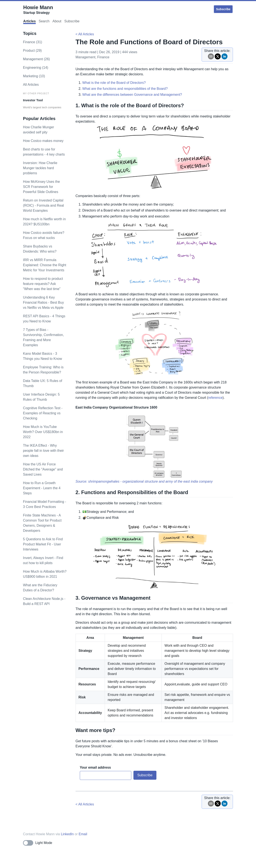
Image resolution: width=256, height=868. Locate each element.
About (57, 21)
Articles (29, 21)
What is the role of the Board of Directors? (114, 83)
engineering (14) (36, 68)
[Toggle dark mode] (38, 843)
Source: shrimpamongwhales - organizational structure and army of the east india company (144, 481)
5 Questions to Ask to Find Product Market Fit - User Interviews (43, 544)
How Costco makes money (43, 141)
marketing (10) (34, 76)
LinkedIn (67, 834)
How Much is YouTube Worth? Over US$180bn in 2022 (43, 432)
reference (215, 398)
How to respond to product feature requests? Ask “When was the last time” (43, 284)
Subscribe (223, 9)
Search (44, 21)
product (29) (32, 51)
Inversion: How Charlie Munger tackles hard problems (40, 168)
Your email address (95, 767)
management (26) (36, 59)
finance (103, 57)
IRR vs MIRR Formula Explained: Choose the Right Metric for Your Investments (45, 265)
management (85, 57)
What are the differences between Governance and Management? (132, 95)
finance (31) (33, 42)
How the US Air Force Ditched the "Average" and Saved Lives (43, 469)
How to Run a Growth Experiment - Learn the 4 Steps (42, 488)
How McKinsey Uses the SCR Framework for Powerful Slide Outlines (41, 187)
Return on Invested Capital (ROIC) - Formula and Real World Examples (43, 205)
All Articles (31, 85)
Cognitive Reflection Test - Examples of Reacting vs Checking (43, 413)
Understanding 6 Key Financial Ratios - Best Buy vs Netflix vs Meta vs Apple (43, 302)
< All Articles (85, 34)
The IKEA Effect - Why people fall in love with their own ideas (43, 451)
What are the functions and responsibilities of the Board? (125, 89)
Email (83, 834)
